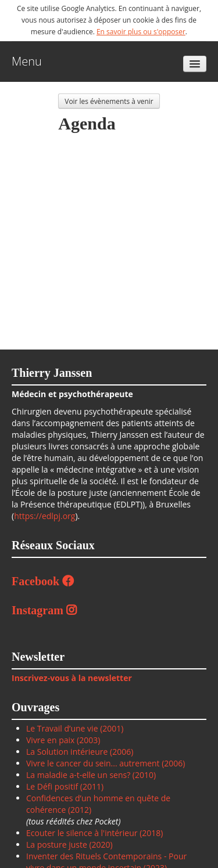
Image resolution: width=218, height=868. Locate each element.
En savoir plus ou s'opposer (141, 32)
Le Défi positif (53, 786)
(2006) (120, 752)
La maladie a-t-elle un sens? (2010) (91, 775)
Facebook (43, 581)
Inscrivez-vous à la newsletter (72, 678)
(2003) (87, 740)
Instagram (44, 610)
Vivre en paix (50, 740)
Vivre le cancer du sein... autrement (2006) (106, 763)
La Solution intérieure (67, 752)
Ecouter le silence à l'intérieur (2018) (94, 833)
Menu (27, 61)
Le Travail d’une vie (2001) (75, 728)
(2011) (92, 786)
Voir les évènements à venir (109, 101)
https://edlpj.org (44, 516)
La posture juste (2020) (69, 844)
